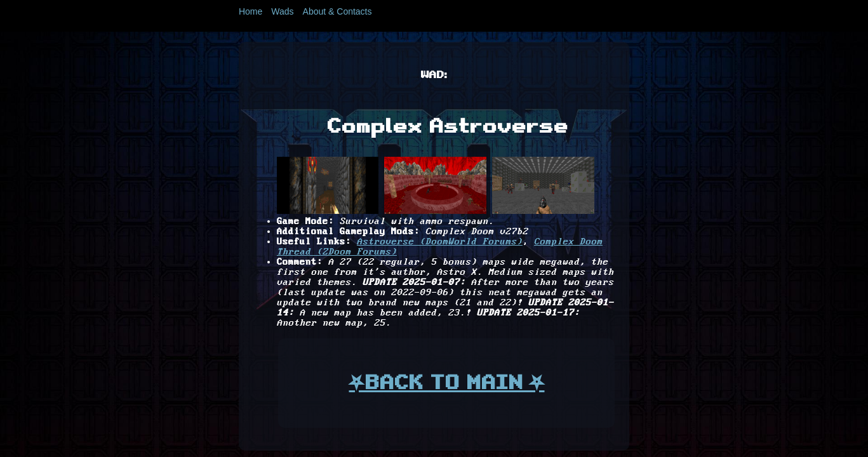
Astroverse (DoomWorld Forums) (440, 242)
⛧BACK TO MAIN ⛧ (446, 382)
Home (250, 11)
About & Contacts (337, 11)
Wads (282, 11)
